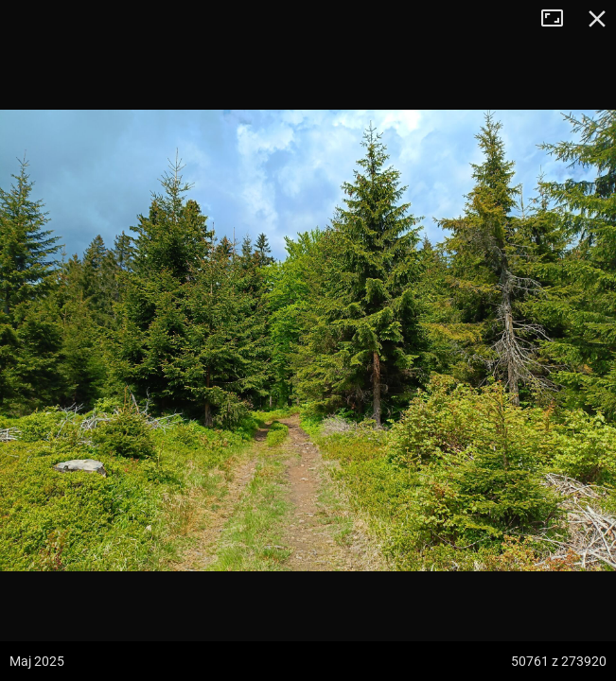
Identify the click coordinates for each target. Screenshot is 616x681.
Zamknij (597, 19)
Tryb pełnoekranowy (559, 19)
